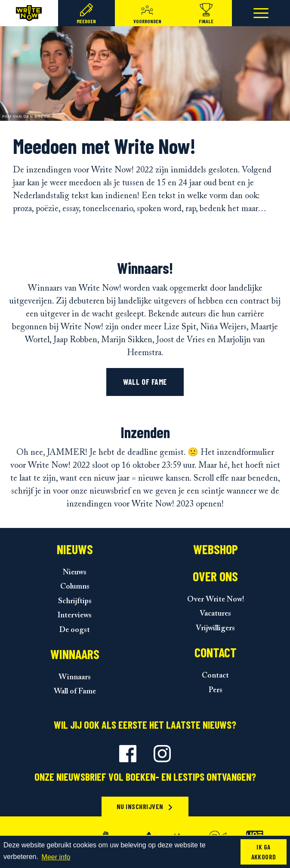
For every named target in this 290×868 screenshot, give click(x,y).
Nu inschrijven (145, 806)
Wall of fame (145, 382)
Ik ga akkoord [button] (264, 852)
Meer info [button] (56, 857)
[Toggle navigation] (261, 13)
